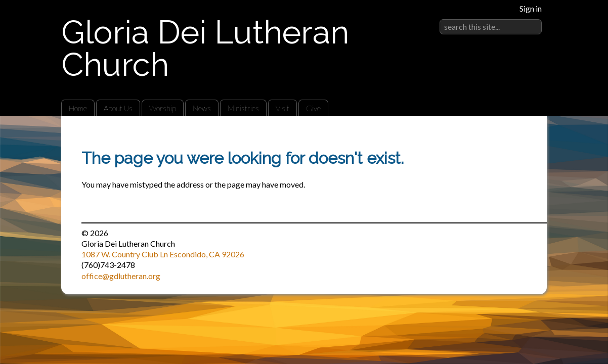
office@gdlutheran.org (121, 276)
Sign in (531, 8)
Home (78, 108)
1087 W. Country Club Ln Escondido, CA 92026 (163, 254)
